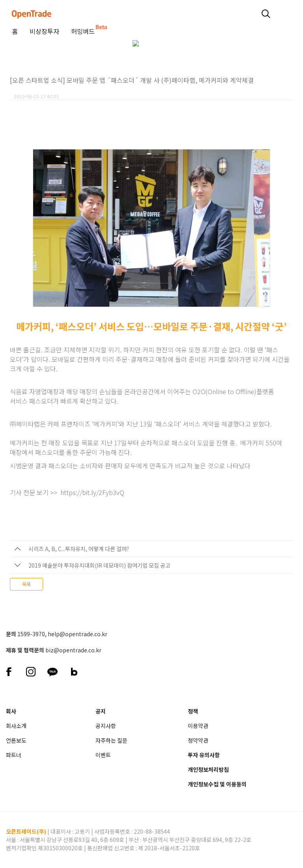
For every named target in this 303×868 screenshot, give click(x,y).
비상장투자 (44, 31)
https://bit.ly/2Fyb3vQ (92, 492)
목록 (26, 584)
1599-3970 (31, 634)
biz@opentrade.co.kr (73, 650)
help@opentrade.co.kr (78, 634)
